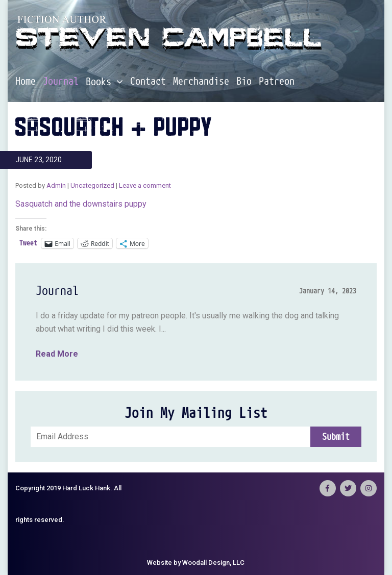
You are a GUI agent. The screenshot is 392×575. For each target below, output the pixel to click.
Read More (57, 354)
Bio (244, 82)
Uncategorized (92, 185)
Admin (56, 185)
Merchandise (201, 82)
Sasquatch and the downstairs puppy (81, 204)
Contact (148, 82)
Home (26, 82)
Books (104, 82)
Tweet (28, 243)
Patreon (277, 82)
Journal (61, 82)
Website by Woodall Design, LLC (196, 562)
